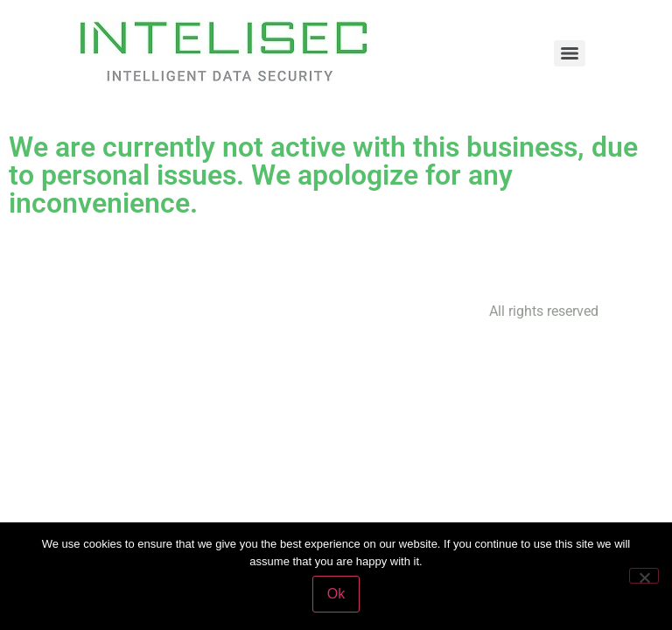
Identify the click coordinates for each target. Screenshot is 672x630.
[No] (644, 576)
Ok (336, 594)
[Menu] (570, 53)
